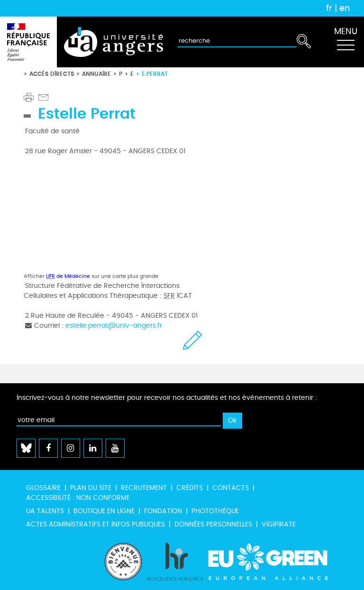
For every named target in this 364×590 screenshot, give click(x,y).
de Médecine (68, 276)
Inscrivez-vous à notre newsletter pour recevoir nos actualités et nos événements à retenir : (167, 398)
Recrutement (144, 488)
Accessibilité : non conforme (78, 498)
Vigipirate (279, 524)
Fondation (163, 511)
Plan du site (91, 488)
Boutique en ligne (104, 511)
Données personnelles (213, 524)
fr (329, 8)
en (345, 8)
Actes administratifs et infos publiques (96, 524)
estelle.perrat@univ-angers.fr (114, 326)
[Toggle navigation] (346, 42)
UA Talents (45, 511)
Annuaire (96, 74)
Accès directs (52, 74)
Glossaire (43, 488)
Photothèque (215, 511)
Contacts (231, 488)
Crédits (190, 488)
